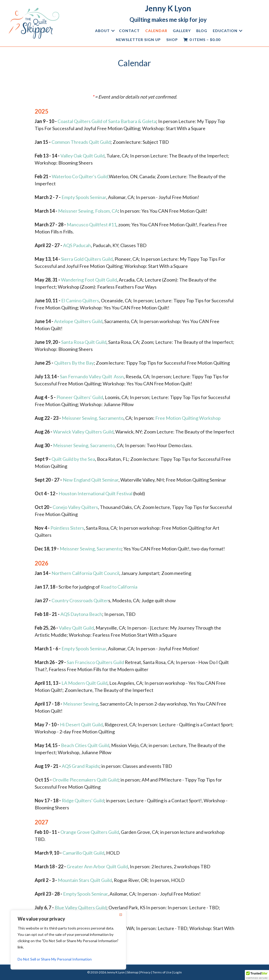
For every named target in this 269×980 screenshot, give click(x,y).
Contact (129, 31)
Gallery (182, 31)
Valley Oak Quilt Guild (82, 156)
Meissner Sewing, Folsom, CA (88, 211)
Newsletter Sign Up (138, 40)
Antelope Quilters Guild (78, 321)
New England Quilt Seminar (91, 480)
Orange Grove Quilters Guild (90, 832)
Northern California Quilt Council (85, 573)
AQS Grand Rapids (81, 766)
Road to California (119, 587)
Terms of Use (162, 972)
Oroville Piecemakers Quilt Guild (86, 780)
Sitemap (133, 972)
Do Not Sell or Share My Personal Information (55, 959)
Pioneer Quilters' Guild (80, 397)
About (102, 31)
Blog (202, 31)
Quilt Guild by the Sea (73, 459)
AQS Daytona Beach (81, 614)
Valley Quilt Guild (76, 628)
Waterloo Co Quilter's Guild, (80, 176)
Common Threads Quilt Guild (81, 142)
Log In (178, 972)
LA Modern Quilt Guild (84, 683)
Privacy (145, 972)
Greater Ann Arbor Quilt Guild (97, 866)
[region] (68, 940)
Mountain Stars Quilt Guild (85, 880)
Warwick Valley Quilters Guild (83, 432)
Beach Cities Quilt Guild (85, 745)
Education (225, 31)
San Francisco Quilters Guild (95, 662)
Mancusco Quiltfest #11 (92, 224)
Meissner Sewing (81, 704)
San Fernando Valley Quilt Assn (92, 376)
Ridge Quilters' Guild (83, 800)
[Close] (121, 915)
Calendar (156, 31)
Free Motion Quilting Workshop (188, 418)
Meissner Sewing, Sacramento (93, 418)
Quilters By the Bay (74, 363)
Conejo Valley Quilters (75, 507)
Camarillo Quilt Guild (83, 853)
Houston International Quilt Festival (95, 493)
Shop (172, 40)
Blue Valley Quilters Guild (81, 907)
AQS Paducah (77, 245)
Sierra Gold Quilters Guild (87, 259)
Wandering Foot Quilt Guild (89, 280)
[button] (113, 31)
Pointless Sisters (67, 528)
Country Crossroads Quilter (80, 600)
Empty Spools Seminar (84, 197)
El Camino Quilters (80, 300)
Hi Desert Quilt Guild (81, 724)
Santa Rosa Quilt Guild (84, 342)
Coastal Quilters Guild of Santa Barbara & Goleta (107, 121)
